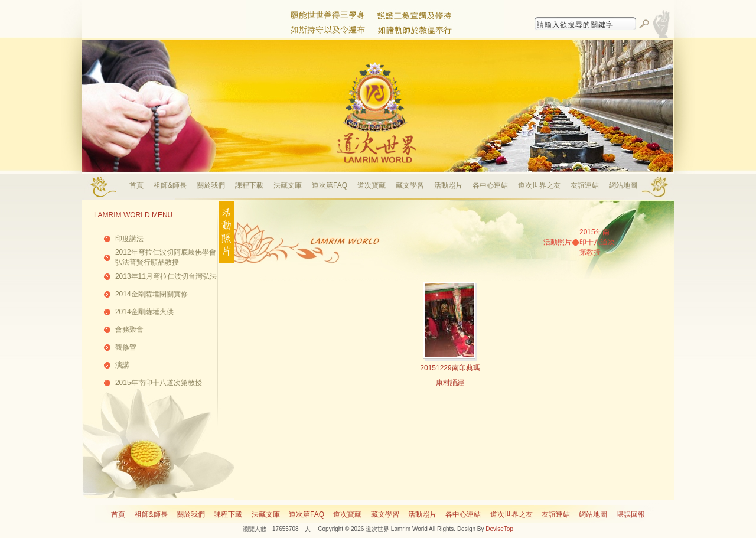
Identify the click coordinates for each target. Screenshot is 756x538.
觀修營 (126, 347)
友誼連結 (585, 185)
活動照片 (448, 185)
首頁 (136, 185)
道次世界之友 (539, 185)
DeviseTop (499, 529)
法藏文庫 (288, 185)
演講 (122, 365)
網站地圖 (623, 185)
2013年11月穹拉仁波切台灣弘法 (166, 276)
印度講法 (129, 239)
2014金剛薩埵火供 (144, 312)
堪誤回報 (631, 514)
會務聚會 (129, 330)
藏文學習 (410, 185)
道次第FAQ (330, 185)
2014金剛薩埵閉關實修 (151, 294)
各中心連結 (490, 185)
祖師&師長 (170, 185)
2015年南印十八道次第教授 (159, 383)
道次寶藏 (372, 185)
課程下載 (249, 185)
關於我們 (211, 185)
